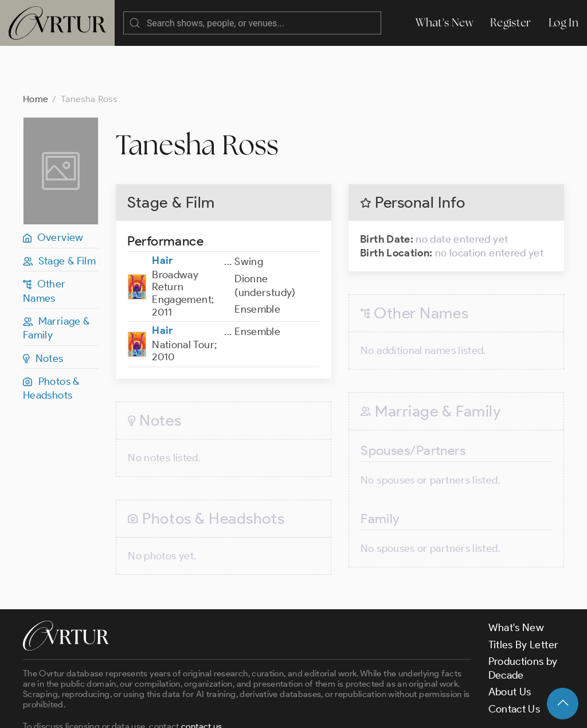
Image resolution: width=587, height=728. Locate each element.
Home (36, 53)
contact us (202, 680)
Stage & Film (59, 215)
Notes (43, 313)
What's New (444, 23)
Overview (53, 192)
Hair (162, 215)
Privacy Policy (293, 710)
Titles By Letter (524, 599)
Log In (563, 23)
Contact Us (514, 663)
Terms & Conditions (207, 710)
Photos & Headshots (51, 342)
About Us (510, 646)
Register (511, 23)
